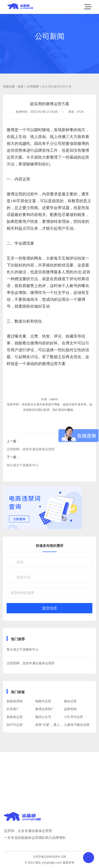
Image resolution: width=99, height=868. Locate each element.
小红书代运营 (73, 717)
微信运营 (70, 701)
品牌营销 (70, 709)
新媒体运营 (15, 717)
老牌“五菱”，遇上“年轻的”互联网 (58, 725)
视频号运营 (43, 701)
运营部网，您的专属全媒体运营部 (31, 449)
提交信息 (50, 608)
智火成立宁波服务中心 (23, 465)
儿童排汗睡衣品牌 (77, 725)
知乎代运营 (15, 725)
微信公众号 (43, 717)
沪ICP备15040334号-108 (49, 857)
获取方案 (50, 781)
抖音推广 (13, 709)
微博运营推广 (45, 709)
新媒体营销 (15, 701)
